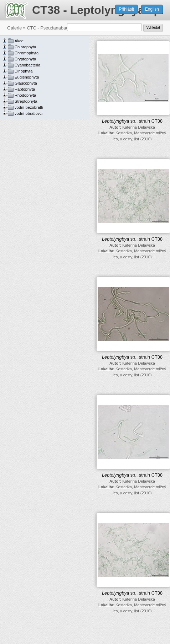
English (152, 9)
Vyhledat (153, 28)
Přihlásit (127, 9)
